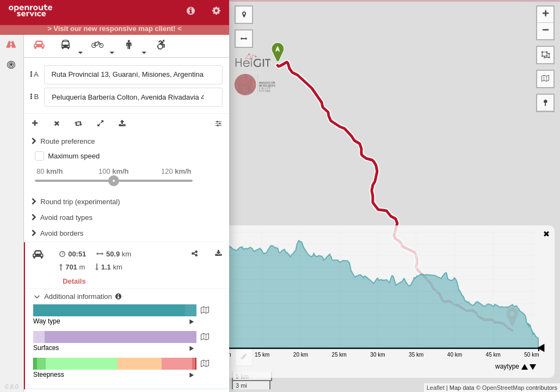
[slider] (114, 181)
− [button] (546, 31)
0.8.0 (11, 387)
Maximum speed (74, 156)
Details (74, 281)
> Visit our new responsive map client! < (115, 29)
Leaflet (436, 388)
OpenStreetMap (503, 388)
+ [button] (546, 15)
